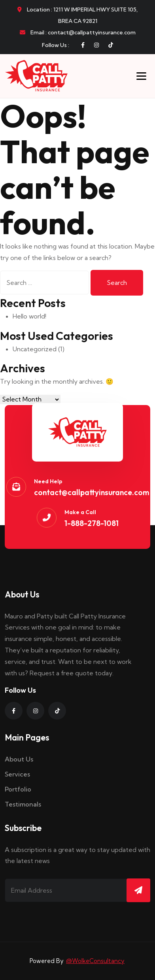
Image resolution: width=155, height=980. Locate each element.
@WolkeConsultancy (95, 961)
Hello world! (29, 316)
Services (17, 774)
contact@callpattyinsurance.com (92, 492)
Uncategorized (35, 349)
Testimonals (23, 804)
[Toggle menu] (141, 76)
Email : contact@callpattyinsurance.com (78, 32)
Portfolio (18, 789)
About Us (19, 759)
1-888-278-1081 (92, 523)
